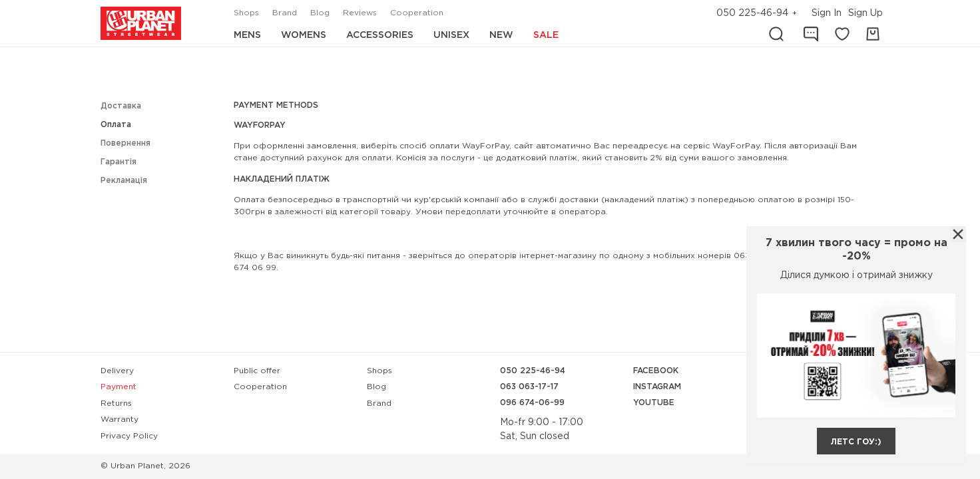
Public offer (257, 371)
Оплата (116, 125)
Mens (247, 35)
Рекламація (124, 181)
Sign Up (865, 13)
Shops (246, 13)
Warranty (120, 419)
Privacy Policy (129, 436)
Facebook (656, 371)
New (501, 35)
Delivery (117, 371)
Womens (304, 35)
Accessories (380, 35)
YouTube (654, 403)
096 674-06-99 (532, 403)
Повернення (125, 143)
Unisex (451, 35)
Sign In (827, 13)
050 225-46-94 (752, 13)
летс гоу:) (856, 442)
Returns (116, 403)
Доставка (121, 106)
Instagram (657, 387)
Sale (546, 35)
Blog (320, 13)
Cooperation (417, 13)
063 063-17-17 (529, 387)
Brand (285, 13)
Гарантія (119, 162)
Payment (119, 387)
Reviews (360, 13)
